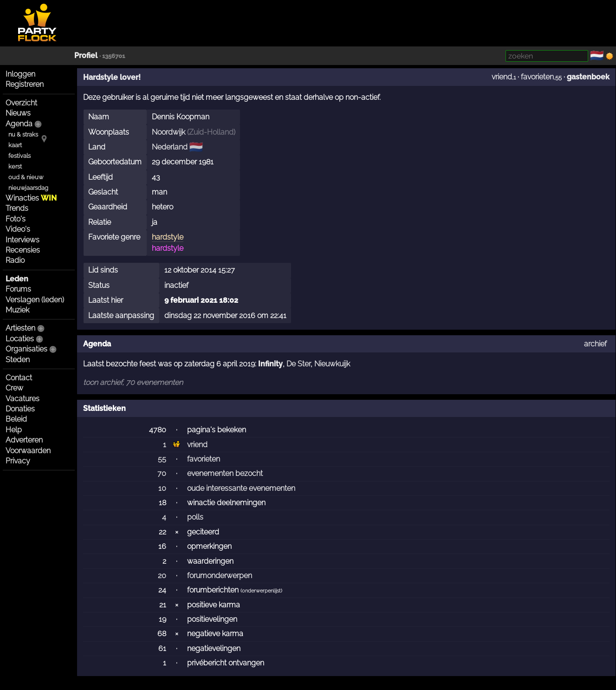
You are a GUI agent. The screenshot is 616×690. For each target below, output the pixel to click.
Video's (18, 229)
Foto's (16, 219)
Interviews (23, 240)
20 (162, 576)
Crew (14, 388)
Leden (17, 279)
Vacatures (23, 399)
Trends (17, 208)
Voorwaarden (28, 451)
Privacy (18, 461)
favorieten (537, 77)
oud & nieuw (26, 177)
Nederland (170, 147)
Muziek (17, 310)
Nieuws (18, 113)
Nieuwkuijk (332, 364)
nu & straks (23, 134)
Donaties (20, 409)
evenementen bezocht (225, 473)
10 (162, 488)
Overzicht (21, 103)
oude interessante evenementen (241, 488)
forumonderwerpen (220, 576)
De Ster (298, 364)
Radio (15, 260)
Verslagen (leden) (35, 300)
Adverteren (24, 440)
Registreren (25, 84)
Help (14, 430)
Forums (18, 289)
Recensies (23, 250)
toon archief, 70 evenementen (133, 382)
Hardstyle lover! (112, 77)
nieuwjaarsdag (28, 188)
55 (162, 459)
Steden (18, 360)
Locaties (20, 339)
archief (595, 344)
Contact (19, 378)
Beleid (16, 419)
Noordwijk (169, 132)
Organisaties (26, 349)
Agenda (19, 124)
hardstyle (168, 237)
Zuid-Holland (211, 132)
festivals (19, 156)
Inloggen (20, 74)
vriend (502, 77)
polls (195, 517)
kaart (15, 145)
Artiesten (20, 328)
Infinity (270, 364)
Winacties (31, 198)
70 (162, 473)
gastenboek (588, 77)
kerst (15, 166)
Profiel (86, 55)
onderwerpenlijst (261, 591)
